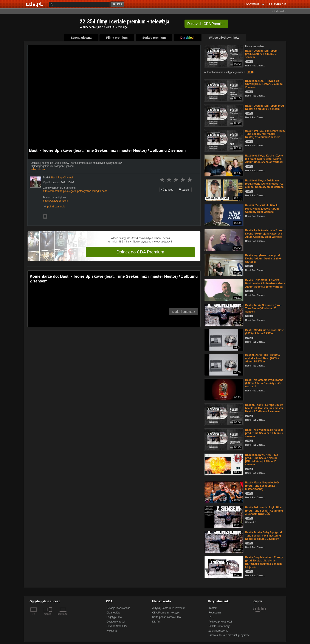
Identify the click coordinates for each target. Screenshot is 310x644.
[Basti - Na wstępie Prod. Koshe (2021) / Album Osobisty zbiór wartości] (223, 389)
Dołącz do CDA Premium (140, 252)
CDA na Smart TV (117, 626)
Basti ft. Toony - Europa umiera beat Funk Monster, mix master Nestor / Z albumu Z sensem (264, 408)
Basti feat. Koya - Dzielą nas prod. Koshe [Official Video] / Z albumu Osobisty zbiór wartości (265, 184)
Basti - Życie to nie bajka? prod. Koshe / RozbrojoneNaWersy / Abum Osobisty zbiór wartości (265, 234)
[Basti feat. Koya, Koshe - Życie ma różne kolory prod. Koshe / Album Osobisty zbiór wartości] (223, 165)
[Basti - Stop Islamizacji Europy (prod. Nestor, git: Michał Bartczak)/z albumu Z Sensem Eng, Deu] (223, 567)
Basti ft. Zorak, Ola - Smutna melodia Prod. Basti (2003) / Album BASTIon (263, 358)
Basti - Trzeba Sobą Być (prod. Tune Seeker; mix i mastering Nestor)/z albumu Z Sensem (264, 536)
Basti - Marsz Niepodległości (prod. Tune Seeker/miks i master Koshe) (263, 486)
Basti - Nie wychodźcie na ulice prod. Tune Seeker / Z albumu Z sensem (264, 433)
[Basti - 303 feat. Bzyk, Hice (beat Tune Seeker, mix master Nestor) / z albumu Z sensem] (223, 140)
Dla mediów (113, 613)
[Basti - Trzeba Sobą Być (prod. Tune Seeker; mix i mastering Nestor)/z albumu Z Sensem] (223, 542)
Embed (167, 190)
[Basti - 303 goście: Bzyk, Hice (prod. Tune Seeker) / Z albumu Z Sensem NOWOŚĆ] (223, 517)
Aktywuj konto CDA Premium (169, 608)
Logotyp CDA (114, 617)
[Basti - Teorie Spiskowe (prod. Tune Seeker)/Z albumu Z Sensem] (223, 315)
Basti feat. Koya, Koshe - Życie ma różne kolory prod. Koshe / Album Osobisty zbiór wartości (264, 159)
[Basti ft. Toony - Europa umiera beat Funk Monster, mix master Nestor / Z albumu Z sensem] (223, 414)
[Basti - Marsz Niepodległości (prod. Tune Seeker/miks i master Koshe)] (223, 492)
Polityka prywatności (220, 622)
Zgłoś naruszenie (218, 631)
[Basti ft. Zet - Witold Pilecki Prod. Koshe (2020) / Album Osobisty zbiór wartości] (223, 215)
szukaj (118, 4)
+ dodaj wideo (279, 11)
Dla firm (157, 622)
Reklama (112, 631)
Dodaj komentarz (184, 312)
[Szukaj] (79, 4)
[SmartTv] (51, 616)
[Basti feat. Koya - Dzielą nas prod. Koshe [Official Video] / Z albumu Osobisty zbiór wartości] (223, 190)
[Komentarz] (114, 297)
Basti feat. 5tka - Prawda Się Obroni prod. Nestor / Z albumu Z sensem (264, 84)
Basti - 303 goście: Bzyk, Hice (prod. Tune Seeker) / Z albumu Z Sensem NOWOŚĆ (264, 511)
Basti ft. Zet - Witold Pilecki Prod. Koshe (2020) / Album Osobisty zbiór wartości (262, 209)
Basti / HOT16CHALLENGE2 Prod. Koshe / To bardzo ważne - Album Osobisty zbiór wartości (265, 284)
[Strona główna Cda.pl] (35, 4)
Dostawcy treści (116, 622)
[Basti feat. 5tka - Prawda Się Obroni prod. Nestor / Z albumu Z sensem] (223, 90)
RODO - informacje (219, 626)
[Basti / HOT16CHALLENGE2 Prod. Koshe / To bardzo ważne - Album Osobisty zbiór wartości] (223, 290)
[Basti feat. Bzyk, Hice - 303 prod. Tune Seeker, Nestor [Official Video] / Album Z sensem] (223, 464)
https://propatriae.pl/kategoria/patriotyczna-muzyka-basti (75, 191)
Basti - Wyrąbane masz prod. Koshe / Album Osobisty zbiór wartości (263, 259)
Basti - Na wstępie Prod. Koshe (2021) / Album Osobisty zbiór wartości (264, 383)
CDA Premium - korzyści (166, 613)
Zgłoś (184, 190)
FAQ (211, 617)
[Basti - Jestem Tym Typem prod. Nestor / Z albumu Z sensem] (223, 56)
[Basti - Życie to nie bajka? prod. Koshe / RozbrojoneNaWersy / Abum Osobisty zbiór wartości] (223, 240)
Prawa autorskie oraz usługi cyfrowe (229, 635)
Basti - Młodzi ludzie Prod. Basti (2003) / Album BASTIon (265, 332)
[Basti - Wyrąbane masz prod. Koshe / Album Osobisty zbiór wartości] (223, 265)
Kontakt (213, 608)
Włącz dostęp (39, 169)
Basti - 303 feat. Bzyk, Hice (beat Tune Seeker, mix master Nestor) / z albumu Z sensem (265, 134)
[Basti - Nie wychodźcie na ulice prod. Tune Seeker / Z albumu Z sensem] (223, 439)
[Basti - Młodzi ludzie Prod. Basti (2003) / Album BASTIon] (223, 340)
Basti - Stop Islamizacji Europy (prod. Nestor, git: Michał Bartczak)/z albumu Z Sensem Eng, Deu (264, 562)
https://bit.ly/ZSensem (55, 201)
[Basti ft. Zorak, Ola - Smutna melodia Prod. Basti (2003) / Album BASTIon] (223, 364)
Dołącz (206, 24)
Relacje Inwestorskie (118, 608)
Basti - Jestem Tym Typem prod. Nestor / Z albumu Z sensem (261, 54)
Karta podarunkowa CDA (167, 617)
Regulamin (215, 613)
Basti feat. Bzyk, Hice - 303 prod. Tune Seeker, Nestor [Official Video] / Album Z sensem (261, 460)
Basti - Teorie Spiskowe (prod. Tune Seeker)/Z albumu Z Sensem (264, 308)
